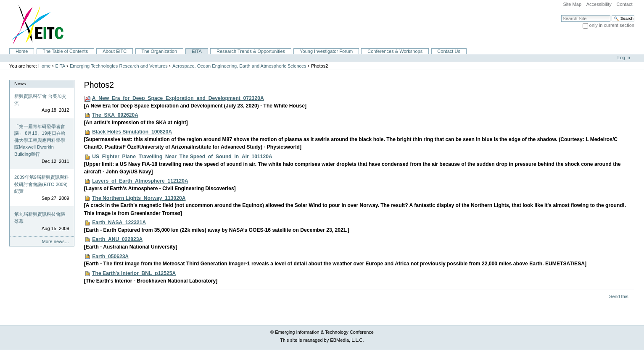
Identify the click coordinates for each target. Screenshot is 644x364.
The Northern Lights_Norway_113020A (139, 198)
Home (22, 51)
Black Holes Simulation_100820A (132, 132)
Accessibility (599, 4)
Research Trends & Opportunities (251, 51)
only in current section (612, 25)
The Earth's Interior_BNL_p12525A (134, 273)
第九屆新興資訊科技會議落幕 (40, 218)
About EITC (115, 51)
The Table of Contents (65, 51)
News (20, 84)
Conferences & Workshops (395, 51)
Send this (619, 296)
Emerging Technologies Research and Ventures (119, 66)
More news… (56, 241)
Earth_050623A (110, 257)
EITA (197, 51)
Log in (624, 58)
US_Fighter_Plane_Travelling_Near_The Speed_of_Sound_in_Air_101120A (182, 157)
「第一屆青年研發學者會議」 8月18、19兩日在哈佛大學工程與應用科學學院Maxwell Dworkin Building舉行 (40, 140)
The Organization (159, 51)
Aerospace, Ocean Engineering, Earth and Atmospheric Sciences (239, 66)
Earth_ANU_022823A (117, 239)
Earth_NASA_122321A (119, 223)
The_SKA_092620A (115, 115)
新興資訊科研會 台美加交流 (40, 100)
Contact (624, 4)
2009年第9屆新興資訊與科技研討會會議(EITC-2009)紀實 (42, 184)
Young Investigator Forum (326, 51)
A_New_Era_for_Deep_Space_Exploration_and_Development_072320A (178, 98)
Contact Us (449, 51)
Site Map (572, 4)
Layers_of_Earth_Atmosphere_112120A (140, 181)
